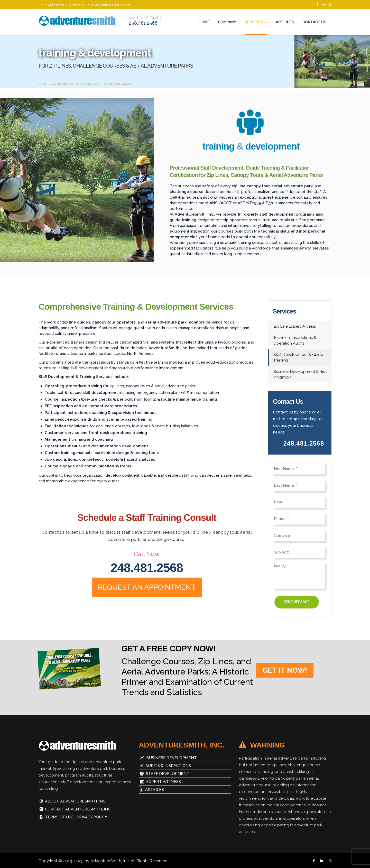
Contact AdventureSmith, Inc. (75, 809)
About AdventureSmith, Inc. (73, 801)
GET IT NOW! (285, 677)
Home (204, 22)
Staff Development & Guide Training (298, 357)
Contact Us (314, 22)
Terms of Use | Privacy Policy (73, 817)
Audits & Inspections (165, 766)
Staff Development (164, 774)
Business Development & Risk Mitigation (300, 374)
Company (227, 22)
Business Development (168, 758)
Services (254, 22)
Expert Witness (160, 782)
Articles (285, 22)
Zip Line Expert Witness (295, 326)
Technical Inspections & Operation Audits (295, 340)
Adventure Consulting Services (75, 84)
